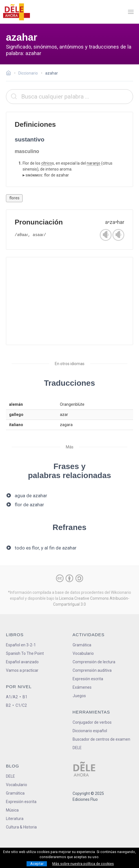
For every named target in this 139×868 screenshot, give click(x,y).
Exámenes (82, 687)
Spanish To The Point (25, 653)
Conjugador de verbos (92, 722)
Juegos (79, 696)
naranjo (94, 163)
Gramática (82, 645)
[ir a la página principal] (16, 12)
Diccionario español (90, 731)
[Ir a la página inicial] (10, 74)
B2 (8, 705)
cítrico (47, 163)
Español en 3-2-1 (21, 645)
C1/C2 (21, 705)
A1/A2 (12, 697)
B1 (25, 697)
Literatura (15, 819)
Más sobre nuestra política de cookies (83, 864)
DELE (10, 776)
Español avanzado (22, 662)
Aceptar (37, 864)
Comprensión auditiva (92, 670)
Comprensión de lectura (94, 662)
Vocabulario (83, 653)
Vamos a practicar (22, 670)
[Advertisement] (69, 301)
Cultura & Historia (21, 827)
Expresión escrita (88, 679)
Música (12, 810)
